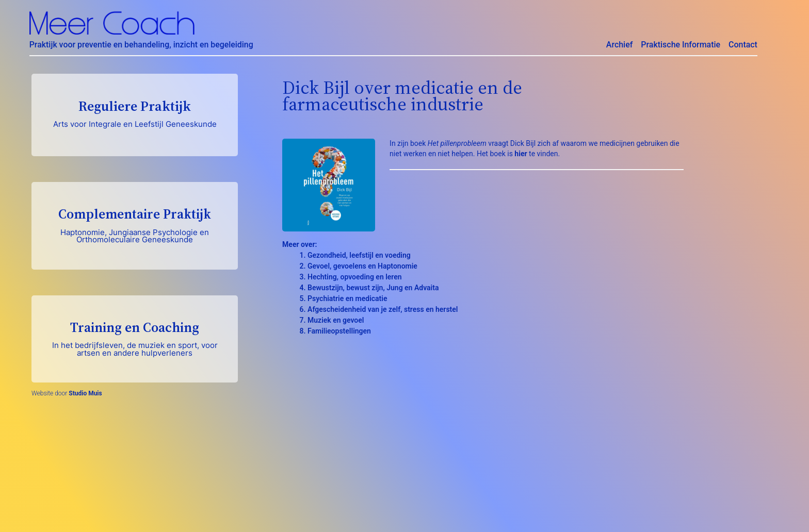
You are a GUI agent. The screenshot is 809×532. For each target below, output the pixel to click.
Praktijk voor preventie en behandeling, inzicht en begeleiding (141, 45)
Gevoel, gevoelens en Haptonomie (362, 266)
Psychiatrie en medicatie (347, 298)
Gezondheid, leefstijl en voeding (359, 255)
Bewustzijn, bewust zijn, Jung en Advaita (373, 288)
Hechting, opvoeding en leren (355, 277)
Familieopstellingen (339, 331)
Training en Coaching (135, 338)
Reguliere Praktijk (135, 113)
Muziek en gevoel (336, 320)
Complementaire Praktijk (135, 225)
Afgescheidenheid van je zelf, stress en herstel (383, 309)
